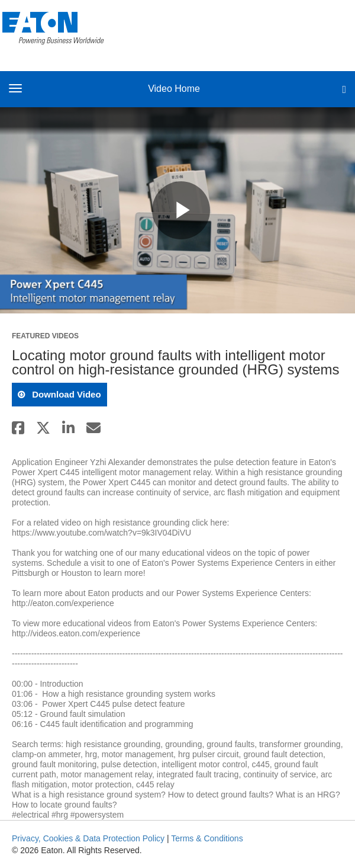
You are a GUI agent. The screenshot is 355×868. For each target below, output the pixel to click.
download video (65, 394)
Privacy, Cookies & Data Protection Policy (88, 838)
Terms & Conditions (207, 838)
